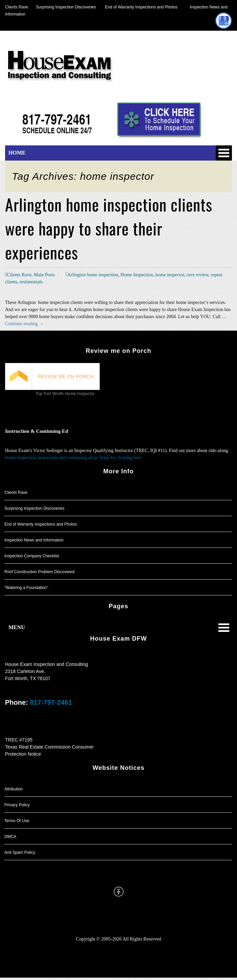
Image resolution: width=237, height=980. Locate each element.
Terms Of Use (17, 821)
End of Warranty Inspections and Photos (143, 7)
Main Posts (44, 275)
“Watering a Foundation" (26, 588)
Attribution (14, 789)
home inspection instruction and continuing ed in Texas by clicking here (73, 458)
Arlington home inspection (93, 275)
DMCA (10, 837)
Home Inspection (137, 275)
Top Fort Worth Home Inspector (65, 394)
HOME (17, 153)
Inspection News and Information (34, 540)
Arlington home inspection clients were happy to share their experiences (109, 228)
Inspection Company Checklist (32, 556)
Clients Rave (17, 7)
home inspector (170, 275)
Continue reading (24, 324)
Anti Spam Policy (20, 852)
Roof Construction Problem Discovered (39, 572)
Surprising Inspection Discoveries (62, 7)
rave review (198, 275)
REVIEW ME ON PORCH (66, 376)
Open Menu (224, 153)
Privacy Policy (17, 805)
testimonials (31, 282)
